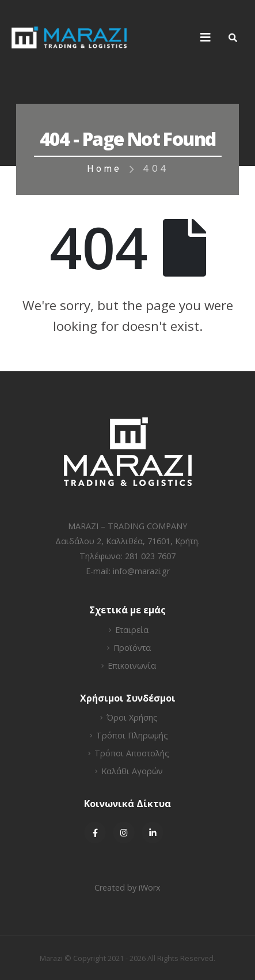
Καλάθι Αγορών (132, 771)
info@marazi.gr (141, 571)
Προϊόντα (132, 648)
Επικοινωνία (132, 666)
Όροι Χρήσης (132, 717)
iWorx (150, 887)
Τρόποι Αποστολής (132, 753)
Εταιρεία (132, 630)
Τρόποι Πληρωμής (132, 735)
